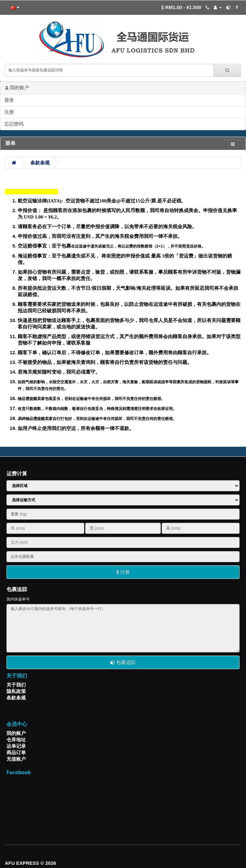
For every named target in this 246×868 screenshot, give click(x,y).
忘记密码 (14, 124)
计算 (123, 572)
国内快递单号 (18, 599)
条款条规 (40, 163)
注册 (9, 112)
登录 (9, 100)
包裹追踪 (123, 662)
